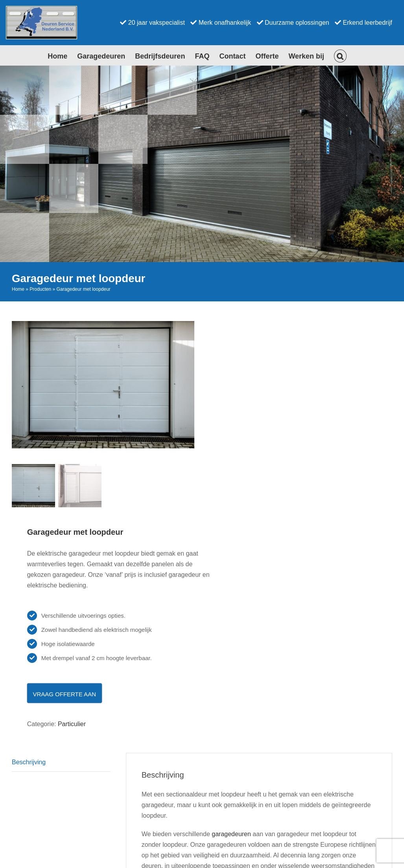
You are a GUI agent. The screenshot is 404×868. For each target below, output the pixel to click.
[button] (340, 55)
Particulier (72, 724)
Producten (40, 289)
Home (18, 289)
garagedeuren (231, 834)
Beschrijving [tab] (29, 762)
